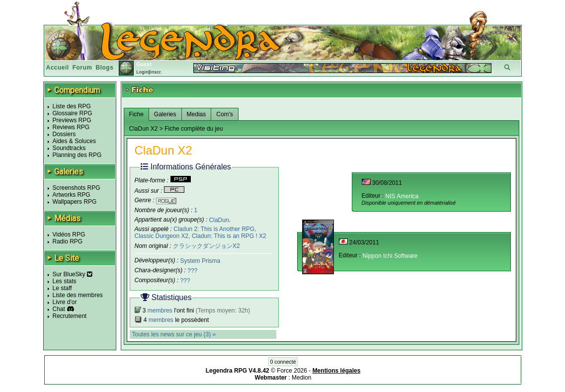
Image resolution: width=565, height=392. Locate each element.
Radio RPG (68, 241)
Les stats (65, 281)
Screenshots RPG (77, 188)
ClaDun (219, 220)
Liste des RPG (72, 106)
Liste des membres (78, 295)
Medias (197, 114)
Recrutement (70, 316)
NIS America (402, 196)
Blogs (105, 68)
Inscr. (156, 72)
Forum (82, 68)
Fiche (136, 114)
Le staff (62, 288)
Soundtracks (69, 148)
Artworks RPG (72, 195)
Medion (301, 378)
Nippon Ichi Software (390, 256)
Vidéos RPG (69, 235)
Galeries (165, 114)
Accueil (58, 68)
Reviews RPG (71, 127)
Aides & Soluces (74, 141)
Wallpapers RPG (75, 202)
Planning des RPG (77, 155)
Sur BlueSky (73, 274)
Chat (59, 309)
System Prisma (201, 261)
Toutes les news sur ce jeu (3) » (174, 334)
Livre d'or (65, 302)
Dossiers (64, 134)
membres (160, 311)
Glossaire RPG (73, 113)
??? (192, 271)
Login (142, 72)
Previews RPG (72, 120)
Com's (225, 114)
